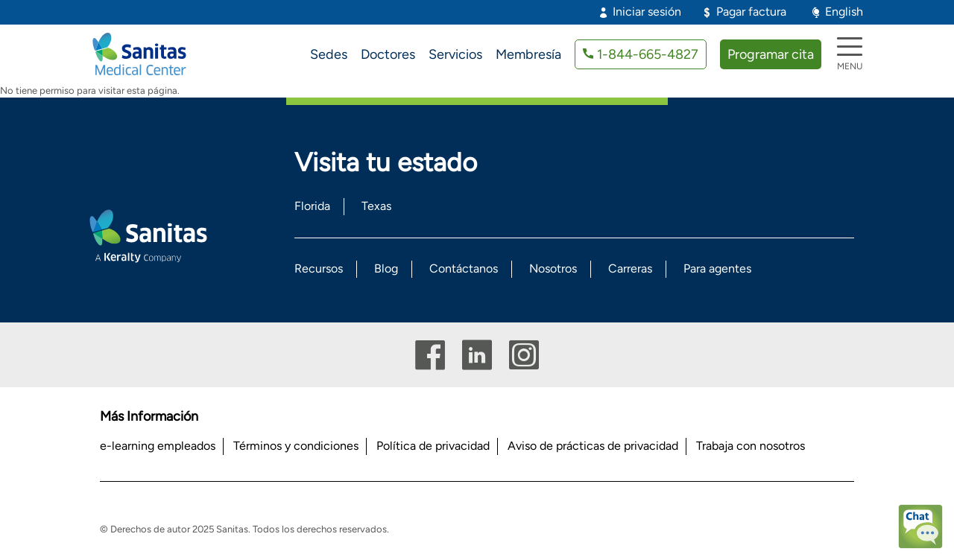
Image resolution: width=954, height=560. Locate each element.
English (844, 12)
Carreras (630, 268)
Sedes (329, 54)
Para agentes (717, 268)
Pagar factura (751, 12)
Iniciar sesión (647, 12)
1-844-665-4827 (648, 54)
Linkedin (477, 355)
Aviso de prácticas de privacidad (593, 446)
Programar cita (771, 54)
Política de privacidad (433, 446)
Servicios (455, 54)
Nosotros (553, 268)
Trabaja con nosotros (751, 446)
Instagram (524, 355)
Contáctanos (464, 268)
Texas (376, 206)
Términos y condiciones (296, 446)
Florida (312, 206)
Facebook (430, 355)
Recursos (319, 268)
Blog (386, 268)
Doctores (388, 54)
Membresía (528, 54)
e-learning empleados (158, 446)
